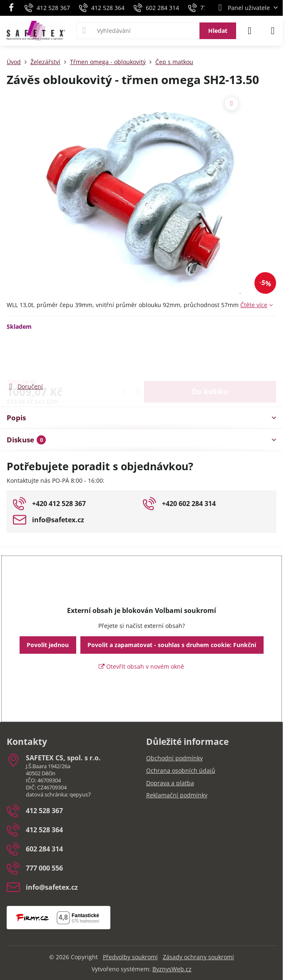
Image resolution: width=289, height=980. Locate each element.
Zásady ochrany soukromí (198, 957)
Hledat (218, 31)
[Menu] (273, 31)
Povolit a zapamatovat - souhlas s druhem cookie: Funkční (172, 645)
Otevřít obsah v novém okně (141, 666)
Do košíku (210, 356)
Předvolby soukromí (130, 957)
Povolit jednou (48, 645)
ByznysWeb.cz (172, 969)
